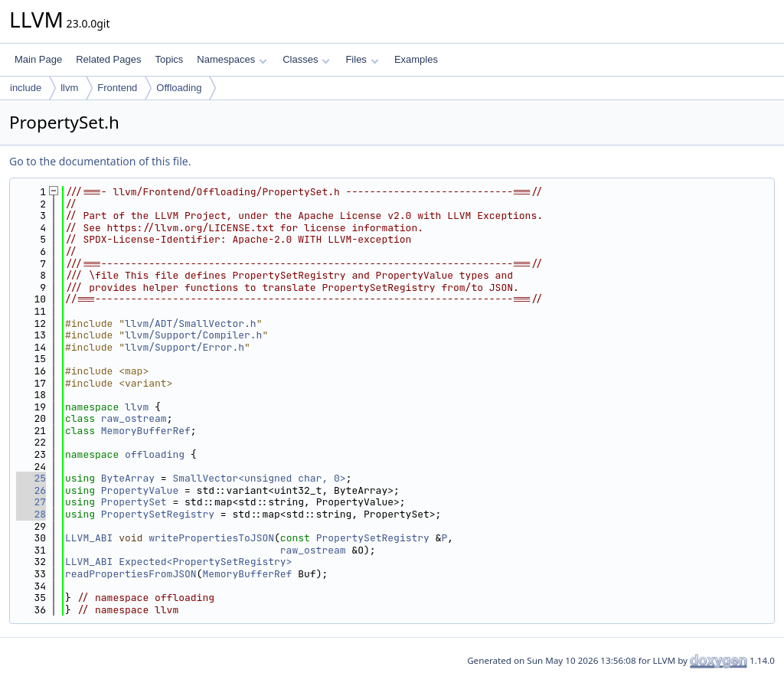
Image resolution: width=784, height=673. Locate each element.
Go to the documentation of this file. (100, 161)
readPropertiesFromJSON (131, 574)
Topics (169, 59)
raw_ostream (134, 418)
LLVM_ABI (89, 538)
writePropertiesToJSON (211, 538)
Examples (416, 59)
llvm (69, 88)
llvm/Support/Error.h (185, 347)
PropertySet (134, 502)
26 (31, 490)
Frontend (117, 88)
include (26, 88)
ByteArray (128, 478)
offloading (155, 454)
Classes (306, 59)
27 (31, 502)
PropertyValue (140, 490)
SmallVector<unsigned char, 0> (259, 478)
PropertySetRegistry (158, 514)
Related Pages (108, 59)
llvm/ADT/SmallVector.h (191, 323)
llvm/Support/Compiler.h (193, 335)
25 (31, 478)
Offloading (179, 88)
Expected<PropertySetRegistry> (205, 562)
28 (31, 514)
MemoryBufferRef (146, 431)
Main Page (38, 59)
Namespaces (232, 59)
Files (362, 59)
